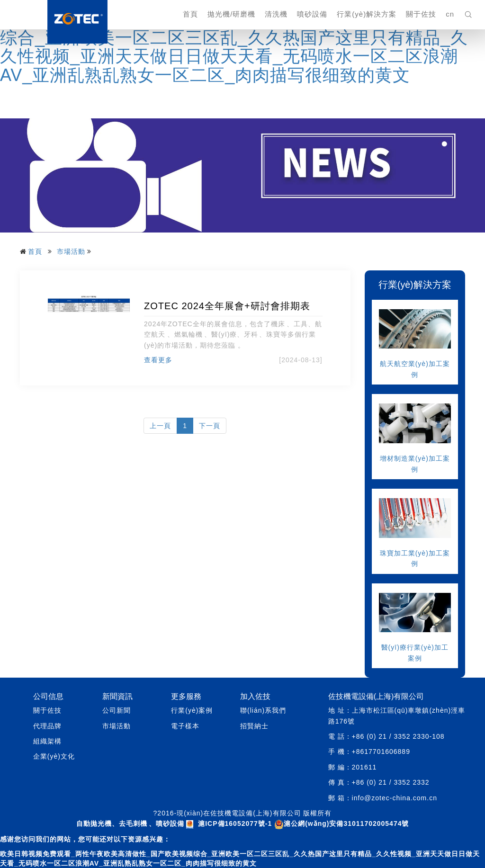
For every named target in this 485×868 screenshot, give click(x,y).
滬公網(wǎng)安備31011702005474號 (341, 823)
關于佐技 (421, 14)
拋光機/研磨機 (231, 14)
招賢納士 (254, 726)
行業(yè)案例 (192, 710)
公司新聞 (117, 710)
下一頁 (210, 426)
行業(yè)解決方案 (367, 14)
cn (450, 14)
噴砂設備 (312, 14)
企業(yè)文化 (54, 756)
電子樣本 (185, 726)
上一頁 (160, 426)
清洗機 (276, 14)
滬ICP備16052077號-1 (235, 823)
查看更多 (158, 360)
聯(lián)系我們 (263, 710)
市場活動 (71, 251)
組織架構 (47, 741)
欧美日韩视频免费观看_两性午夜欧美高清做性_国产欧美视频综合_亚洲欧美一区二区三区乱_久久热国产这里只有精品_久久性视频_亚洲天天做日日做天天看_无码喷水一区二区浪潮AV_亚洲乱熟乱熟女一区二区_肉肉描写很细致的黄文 (238, 47)
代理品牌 (47, 726)
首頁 (190, 14)
